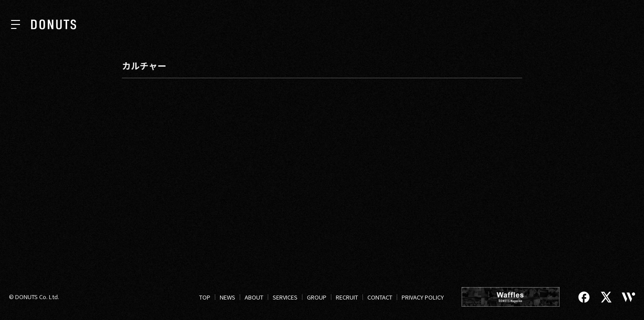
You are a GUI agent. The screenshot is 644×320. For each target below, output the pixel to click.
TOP (205, 297)
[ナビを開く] (16, 24)
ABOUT (254, 297)
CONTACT (380, 297)
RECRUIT (347, 297)
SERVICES (285, 297)
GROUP (317, 297)
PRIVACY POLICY (423, 297)
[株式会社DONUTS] (54, 24)
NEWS (227, 297)
